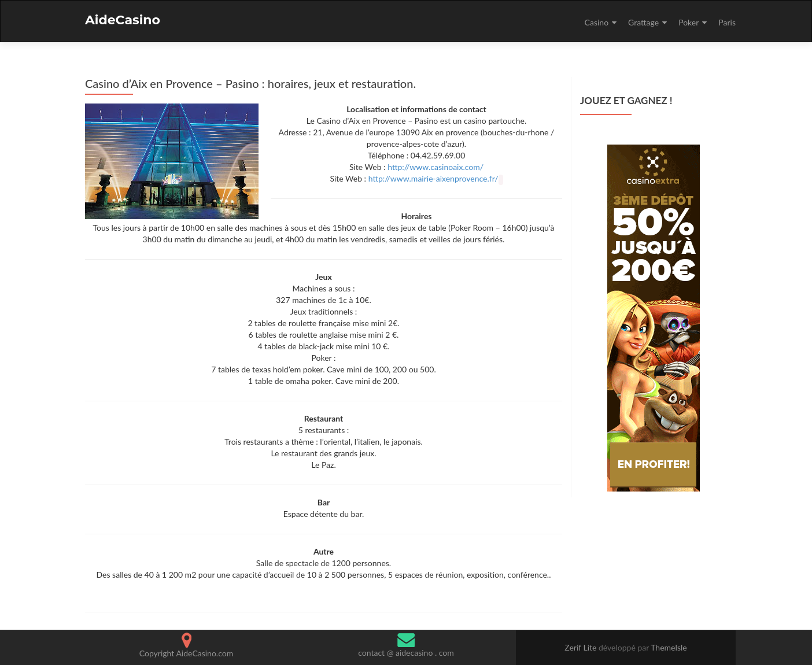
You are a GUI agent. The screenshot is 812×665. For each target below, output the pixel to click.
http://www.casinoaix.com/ (435, 167)
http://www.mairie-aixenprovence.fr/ (433, 178)
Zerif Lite (582, 647)
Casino (597, 22)
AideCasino (123, 20)
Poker (689, 22)
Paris (727, 22)
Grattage (643, 22)
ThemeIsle (669, 647)
